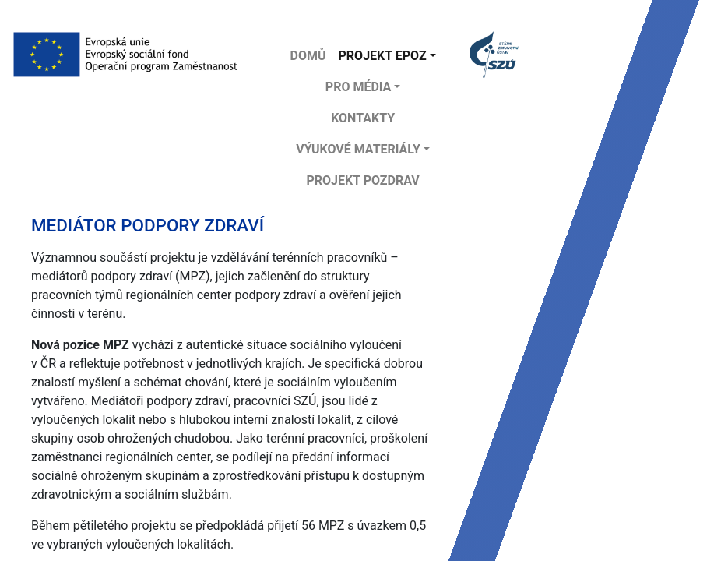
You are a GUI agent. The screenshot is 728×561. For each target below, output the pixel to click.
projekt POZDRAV (362, 180)
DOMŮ (308, 56)
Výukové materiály (358, 149)
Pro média (359, 87)
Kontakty (363, 118)
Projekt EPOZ (383, 56)
